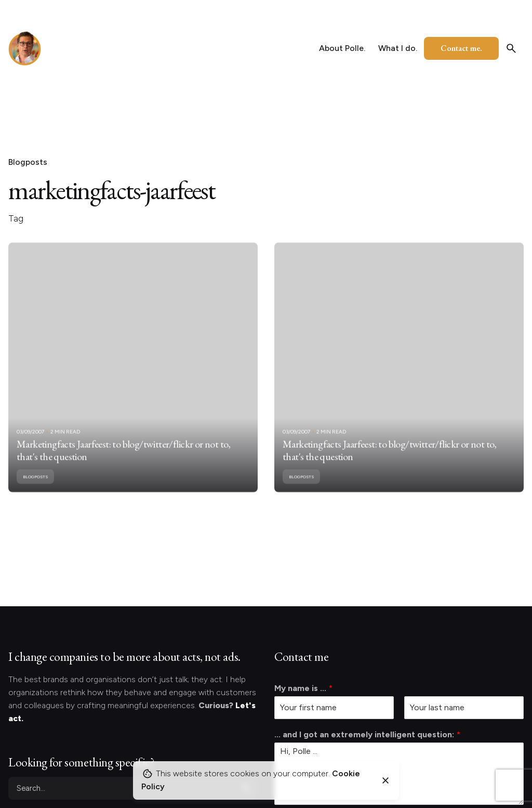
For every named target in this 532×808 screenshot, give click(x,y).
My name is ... (303, 688)
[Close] (385, 780)
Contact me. (461, 48)
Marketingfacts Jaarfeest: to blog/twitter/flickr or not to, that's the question (124, 461)
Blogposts (28, 162)
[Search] (511, 48)
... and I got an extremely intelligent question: (367, 734)
